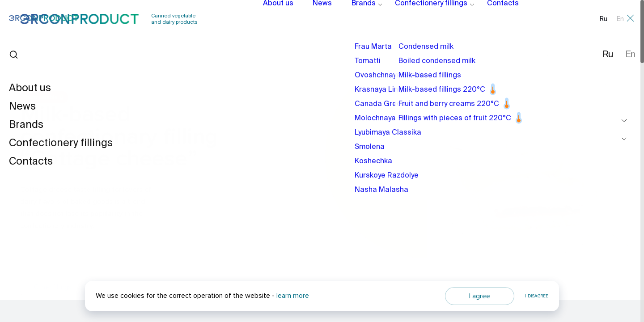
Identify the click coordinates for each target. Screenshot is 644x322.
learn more (293, 296)
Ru (604, 19)
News (317, 19)
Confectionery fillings (416, 19)
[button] (590, 213)
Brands (355, 19)
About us (276, 19)
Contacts (481, 19)
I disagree (537, 296)
